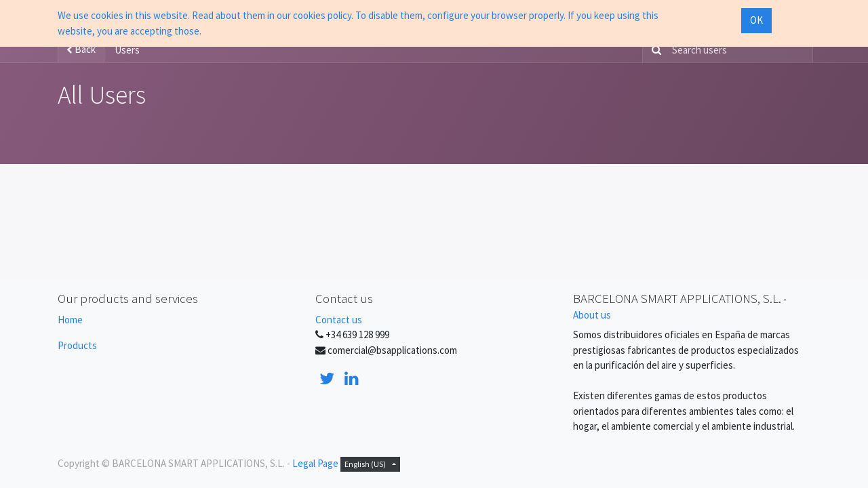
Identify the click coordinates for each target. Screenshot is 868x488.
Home (70, 320)
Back (81, 49)
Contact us (339, 320)
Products (77, 345)
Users (127, 50)
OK (756, 20)
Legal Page (315, 463)
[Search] (654, 50)
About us (592, 315)
